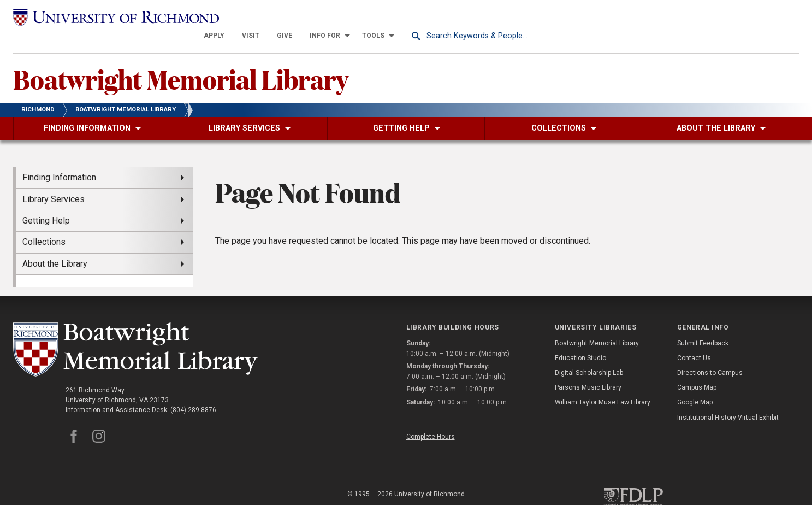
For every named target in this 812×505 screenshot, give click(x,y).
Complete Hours (431, 418)
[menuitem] (411, 17)
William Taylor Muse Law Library (603, 384)
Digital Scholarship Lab (589, 355)
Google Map (695, 384)
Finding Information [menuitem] (59, 159)
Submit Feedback (703, 325)
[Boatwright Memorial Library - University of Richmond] (135, 331)
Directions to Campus (710, 355)
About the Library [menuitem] (55, 245)
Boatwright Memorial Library (181, 61)
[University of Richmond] (111, 17)
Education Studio (580, 340)
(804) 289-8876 (193, 392)
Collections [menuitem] (44, 224)
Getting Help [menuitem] (46, 202)
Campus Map (697, 369)
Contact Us (694, 340)
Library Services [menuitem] (54, 181)
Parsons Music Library (588, 369)
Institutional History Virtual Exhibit (728, 399)
